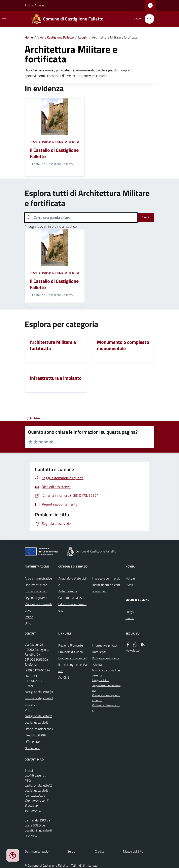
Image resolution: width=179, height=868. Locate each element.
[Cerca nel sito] (148, 19)
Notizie (130, 578)
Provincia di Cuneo (70, 652)
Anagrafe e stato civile (73, 582)
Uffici (28, 623)
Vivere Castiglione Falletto (56, 37)
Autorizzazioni (68, 591)
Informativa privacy (105, 645)
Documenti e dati (36, 585)
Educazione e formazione (72, 607)
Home (29, 37)
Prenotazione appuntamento (106, 698)
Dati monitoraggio (37, 851)
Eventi (130, 618)
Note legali (99, 652)
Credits (100, 851)
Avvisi (129, 585)
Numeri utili (32, 748)
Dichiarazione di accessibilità (106, 661)
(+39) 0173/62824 (37, 670)
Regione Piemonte (35, 5)
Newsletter (133, 650)
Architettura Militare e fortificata (54, 142)
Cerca (146, 217)
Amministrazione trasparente (106, 673)
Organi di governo (37, 598)
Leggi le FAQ (100, 680)
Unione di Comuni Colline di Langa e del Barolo (73, 665)
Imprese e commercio (106, 578)
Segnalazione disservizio (106, 688)
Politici (29, 617)
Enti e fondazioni (36, 591)
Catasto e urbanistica (72, 598)
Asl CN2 (64, 677)
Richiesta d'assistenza (106, 708)
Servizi (72, 851)
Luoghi (83, 37)
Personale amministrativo (39, 607)
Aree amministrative (38, 578)
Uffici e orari (33, 742)
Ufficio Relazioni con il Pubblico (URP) (39, 732)
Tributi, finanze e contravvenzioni (106, 588)
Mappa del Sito (133, 851)
